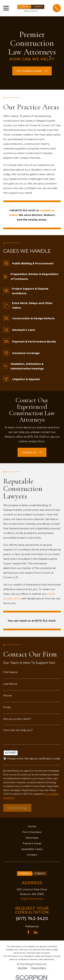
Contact (32, 855)
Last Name (10, 684)
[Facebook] (28, 932)
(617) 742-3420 (32, 918)
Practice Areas (32, 843)
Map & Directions (32, 899)
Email (7, 707)
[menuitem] (23, 968)
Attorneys (32, 838)
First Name (10, 672)
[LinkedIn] (36, 932)
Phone (8, 695)
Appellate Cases (32, 849)
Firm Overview (32, 832)
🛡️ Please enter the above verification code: (32, 759)
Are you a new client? (17, 719)
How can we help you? (18, 730)
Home (32, 826)
